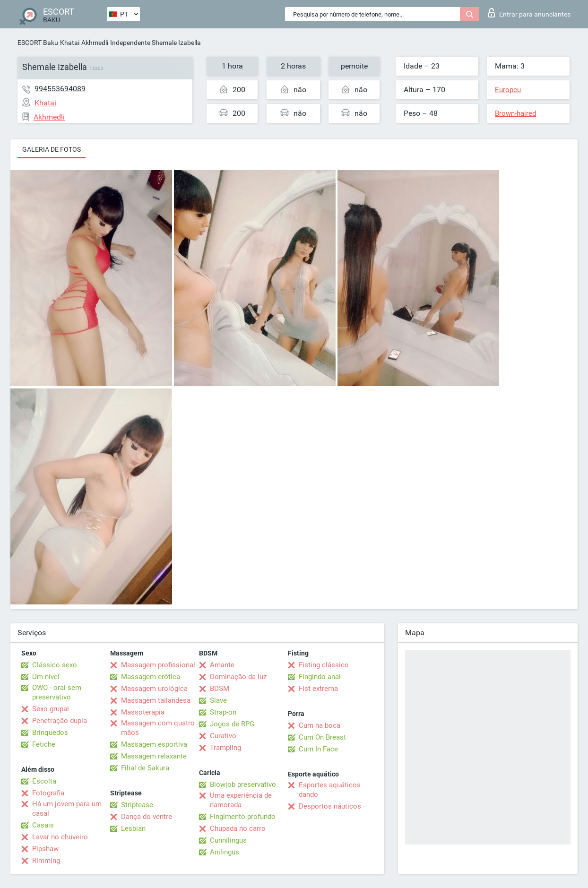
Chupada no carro (238, 828)
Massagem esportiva (154, 744)
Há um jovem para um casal (67, 809)
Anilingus (225, 852)
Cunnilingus (228, 840)
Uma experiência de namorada (241, 800)
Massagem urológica (154, 689)
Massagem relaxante (154, 756)
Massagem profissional (158, 665)
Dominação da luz (238, 677)
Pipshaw (45, 849)
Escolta (44, 781)
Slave (218, 700)
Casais (43, 825)
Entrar (529, 13)
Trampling (225, 748)
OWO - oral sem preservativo (57, 692)
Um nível (46, 677)
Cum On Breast (322, 737)
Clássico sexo (55, 665)
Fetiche (44, 744)
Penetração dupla (60, 721)
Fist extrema (318, 689)
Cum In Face (318, 749)
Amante (222, 665)
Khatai (70, 43)
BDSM (220, 689)
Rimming (46, 861)
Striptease (137, 805)
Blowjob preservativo (243, 785)
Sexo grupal (51, 709)
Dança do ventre (147, 817)
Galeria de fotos (52, 149)
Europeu (508, 90)
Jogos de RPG (232, 724)
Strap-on (223, 712)
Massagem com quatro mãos (158, 728)
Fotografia (48, 793)
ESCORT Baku (38, 43)
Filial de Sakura (145, 768)
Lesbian (133, 828)
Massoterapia (143, 712)
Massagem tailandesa (156, 700)
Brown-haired (515, 113)
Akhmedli (95, 43)
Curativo (223, 736)
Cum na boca (320, 725)
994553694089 (60, 89)
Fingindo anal (320, 677)
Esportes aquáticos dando (330, 790)
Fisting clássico (324, 665)
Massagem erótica (151, 677)
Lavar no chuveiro (60, 837)
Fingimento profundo (243, 817)
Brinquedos (50, 733)
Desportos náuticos (330, 806)
